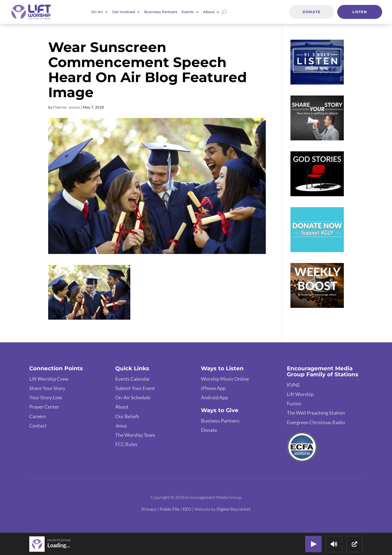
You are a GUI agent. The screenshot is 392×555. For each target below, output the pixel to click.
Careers (38, 416)
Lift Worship (300, 394)
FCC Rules (126, 444)
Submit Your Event (135, 388)
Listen (360, 12)
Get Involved (124, 12)
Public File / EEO (175, 509)
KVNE (293, 385)
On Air (97, 12)
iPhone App (213, 388)
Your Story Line (46, 397)
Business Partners (161, 12)
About (209, 12)
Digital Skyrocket (234, 509)
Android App (214, 397)
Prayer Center (44, 407)
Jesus (121, 426)
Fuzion (294, 403)
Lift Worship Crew (49, 379)
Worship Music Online (225, 379)
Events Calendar (133, 379)
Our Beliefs (127, 416)
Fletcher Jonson (67, 107)
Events (188, 12)
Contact (38, 426)
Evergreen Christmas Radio (316, 422)
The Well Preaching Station (316, 413)
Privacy (149, 509)
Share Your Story (47, 388)
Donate (312, 12)
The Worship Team (135, 435)
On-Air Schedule (133, 397)
